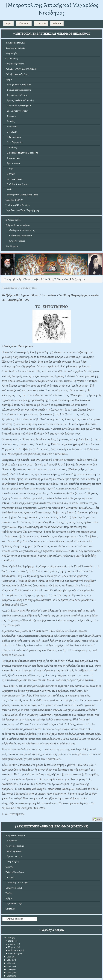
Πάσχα (9, 169)
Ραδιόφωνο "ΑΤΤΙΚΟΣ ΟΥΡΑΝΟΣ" (21, 69)
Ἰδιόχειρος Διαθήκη (15, 846)
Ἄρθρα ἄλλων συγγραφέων (18, 225)
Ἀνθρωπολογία (13, 137)
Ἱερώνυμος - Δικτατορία (17, 883)
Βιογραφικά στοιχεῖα (15, 43)
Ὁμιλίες (9, 893)
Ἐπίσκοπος (11, 127)
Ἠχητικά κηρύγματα (15, 64)
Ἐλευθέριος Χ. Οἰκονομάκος (22, 230)
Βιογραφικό (12, 841)
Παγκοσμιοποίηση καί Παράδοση (22, 153)
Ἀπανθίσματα (12, 246)
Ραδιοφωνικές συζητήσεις (17, 74)
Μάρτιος (11, 947)
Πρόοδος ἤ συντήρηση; (17, 184)
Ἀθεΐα (9, 189)
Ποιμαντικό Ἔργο (14, 888)
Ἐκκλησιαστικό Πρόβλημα (18, 85)
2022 (8, 966)
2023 (7, 963)
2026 (7, 938)
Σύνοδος (10, 121)
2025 (7, 957)
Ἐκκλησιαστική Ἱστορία (17, 95)
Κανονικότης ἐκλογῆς (15, 48)
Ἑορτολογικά (13, 158)
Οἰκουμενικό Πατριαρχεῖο (18, 106)
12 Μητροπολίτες (13, 220)
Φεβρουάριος (13, 950)
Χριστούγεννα (13, 163)
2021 (7, 969)
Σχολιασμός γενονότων (17, 111)
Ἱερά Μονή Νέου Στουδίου (18, 205)
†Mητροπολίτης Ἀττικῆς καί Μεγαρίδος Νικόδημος (51, 9)
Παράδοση (11, 148)
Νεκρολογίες (12, 53)
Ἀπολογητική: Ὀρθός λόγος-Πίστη (22, 195)
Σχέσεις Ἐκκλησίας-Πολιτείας (20, 100)
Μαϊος (10, 941)
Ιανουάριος (12, 954)
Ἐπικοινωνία (41, 23)
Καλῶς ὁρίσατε (24, 23)
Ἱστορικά (10, 877)
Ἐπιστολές (10, 909)
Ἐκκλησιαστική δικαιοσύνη (18, 90)
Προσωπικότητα (14, 856)
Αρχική (9, 23)
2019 (7, 976)
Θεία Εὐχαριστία (14, 142)
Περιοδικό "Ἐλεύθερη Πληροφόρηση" (22, 210)
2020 (8, 973)
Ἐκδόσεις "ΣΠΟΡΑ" (14, 200)
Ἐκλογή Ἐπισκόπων (15, 872)
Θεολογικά (11, 132)
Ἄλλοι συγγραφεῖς (17, 241)
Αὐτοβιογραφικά (14, 851)
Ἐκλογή (9, 867)
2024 (8, 960)
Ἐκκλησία (11, 116)
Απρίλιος (11, 944)
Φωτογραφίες (12, 59)
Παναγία (10, 174)
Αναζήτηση (57, 23)
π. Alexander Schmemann (21, 236)
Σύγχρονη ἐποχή (14, 179)
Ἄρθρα (9, 79)
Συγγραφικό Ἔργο (14, 904)
